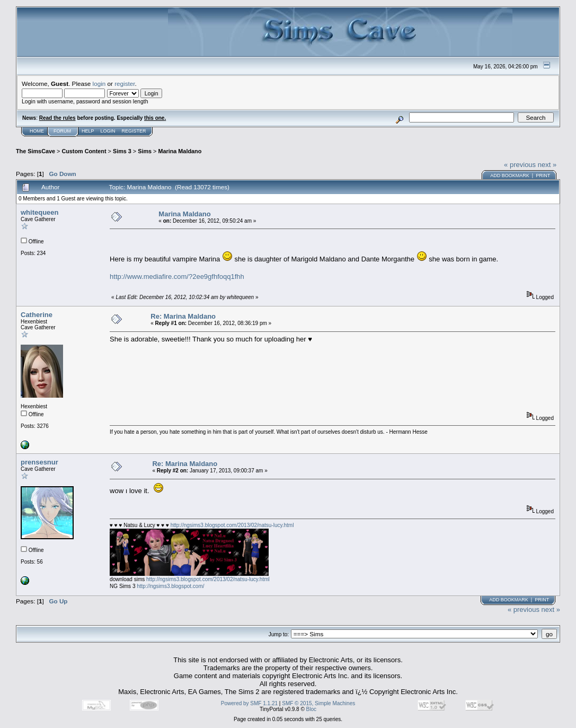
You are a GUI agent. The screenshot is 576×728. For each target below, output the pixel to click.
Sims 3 (122, 151)
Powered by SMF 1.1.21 (249, 703)
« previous (520, 165)
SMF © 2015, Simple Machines (318, 703)
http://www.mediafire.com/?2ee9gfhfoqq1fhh (177, 277)
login (99, 84)
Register (134, 131)
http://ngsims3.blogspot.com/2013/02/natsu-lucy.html (232, 525)
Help (88, 131)
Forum (62, 131)
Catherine (37, 315)
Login (108, 131)
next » (547, 165)
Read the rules (57, 118)
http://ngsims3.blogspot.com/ (170, 586)
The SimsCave (36, 151)
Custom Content (84, 151)
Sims (145, 151)
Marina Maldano (180, 151)
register (125, 84)
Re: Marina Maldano (183, 316)
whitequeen (40, 212)
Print (543, 176)
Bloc (311, 709)
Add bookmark (510, 176)
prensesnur (39, 462)
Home (37, 131)
